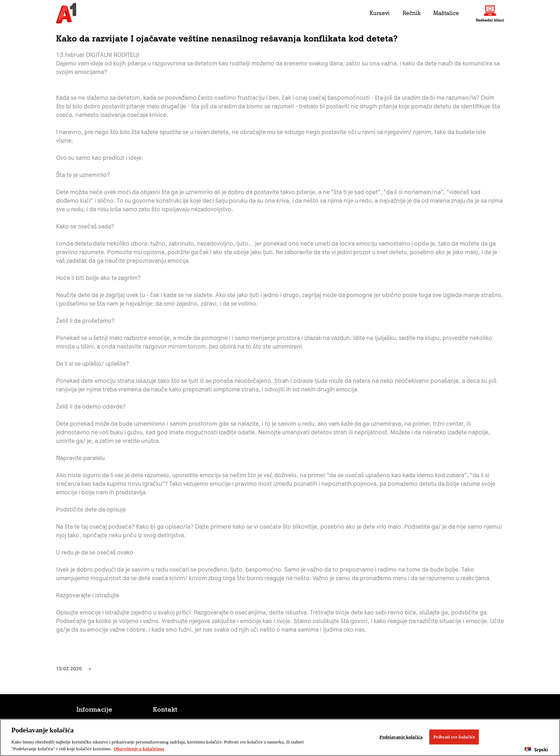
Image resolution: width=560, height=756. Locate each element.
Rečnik (411, 13)
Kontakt (165, 710)
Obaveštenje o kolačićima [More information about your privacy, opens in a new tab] (139, 749)
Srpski (536, 750)
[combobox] (536, 750)
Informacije (94, 710)
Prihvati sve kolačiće (454, 737)
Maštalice (446, 13)
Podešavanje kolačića (401, 737)
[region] (280, 737)
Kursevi (380, 13)
